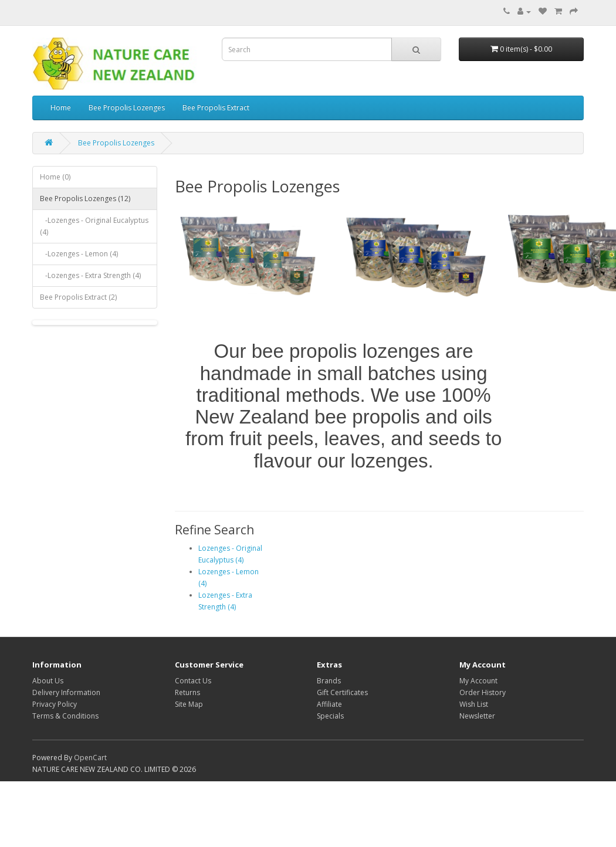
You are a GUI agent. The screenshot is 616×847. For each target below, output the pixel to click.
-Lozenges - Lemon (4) (79, 254)
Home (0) (55, 177)
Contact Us (193, 681)
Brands (329, 681)
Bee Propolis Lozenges (127, 108)
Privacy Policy (55, 704)
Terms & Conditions (65, 716)
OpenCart (90, 758)
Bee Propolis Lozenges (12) (85, 199)
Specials (330, 716)
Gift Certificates (342, 692)
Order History (483, 692)
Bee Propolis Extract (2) (78, 297)
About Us (48, 681)
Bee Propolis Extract (216, 108)
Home (61, 108)
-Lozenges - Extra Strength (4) (90, 275)
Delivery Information (66, 692)
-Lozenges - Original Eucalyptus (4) (94, 226)
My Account (478, 681)
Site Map (189, 704)
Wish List (474, 704)
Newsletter (477, 716)
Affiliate (329, 704)
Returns (187, 692)
